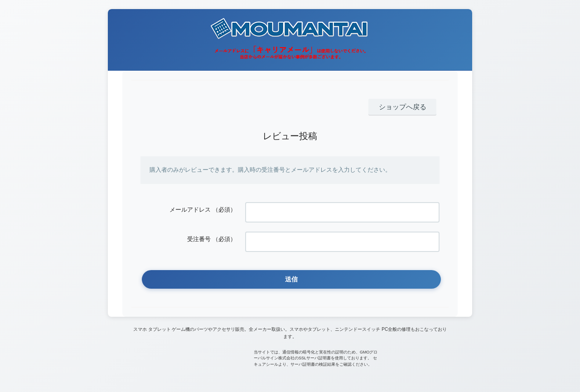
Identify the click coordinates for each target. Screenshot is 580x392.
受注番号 (199, 232)
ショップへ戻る (407, 106)
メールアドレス (190, 207)
